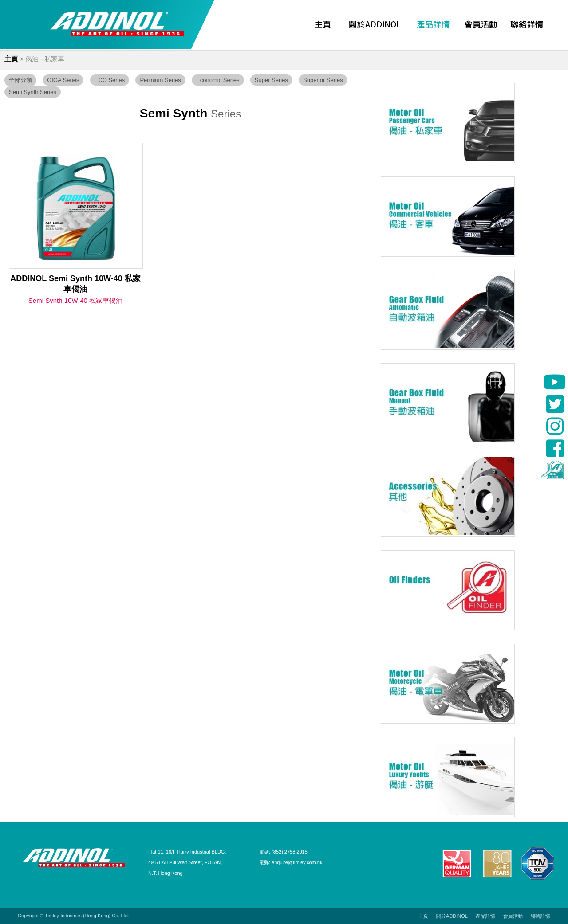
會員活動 (513, 916)
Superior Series (323, 80)
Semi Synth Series (33, 92)
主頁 (11, 59)
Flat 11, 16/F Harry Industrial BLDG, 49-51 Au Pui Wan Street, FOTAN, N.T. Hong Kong (187, 862)
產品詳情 (485, 916)
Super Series (271, 80)
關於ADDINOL (452, 916)
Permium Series (160, 80)
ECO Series (110, 80)
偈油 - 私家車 (45, 59)
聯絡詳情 (540, 916)
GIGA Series (63, 80)
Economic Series (218, 80)
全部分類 (20, 80)
